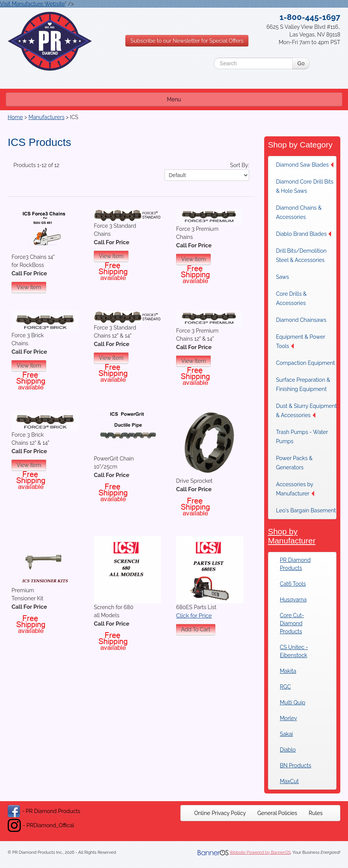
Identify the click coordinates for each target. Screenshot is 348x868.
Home (15, 117)
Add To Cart (196, 629)
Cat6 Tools (293, 584)
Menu (174, 99)
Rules (316, 813)
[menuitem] (307, 165)
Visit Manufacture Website (32, 4)
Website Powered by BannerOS (260, 852)
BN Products (296, 765)
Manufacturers (47, 117)
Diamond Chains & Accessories (299, 212)
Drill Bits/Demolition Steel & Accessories (301, 255)
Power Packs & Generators (294, 463)
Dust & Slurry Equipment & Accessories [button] (306, 411)
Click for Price (194, 615)
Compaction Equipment (306, 363)
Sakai (286, 734)
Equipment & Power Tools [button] (301, 341)
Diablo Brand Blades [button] (304, 234)
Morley (289, 718)
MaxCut (289, 781)
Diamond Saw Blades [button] (305, 165)
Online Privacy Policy (220, 813)
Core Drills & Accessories (291, 298)
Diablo (288, 750)
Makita (288, 671)
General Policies (277, 813)
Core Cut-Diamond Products (292, 623)
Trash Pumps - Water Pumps (302, 437)
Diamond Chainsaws (301, 320)
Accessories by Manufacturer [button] (295, 489)
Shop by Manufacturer (292, 536)
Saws (283, 277)
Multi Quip (293, 702)
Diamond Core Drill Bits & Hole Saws (305, 186)
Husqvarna (293, 600)
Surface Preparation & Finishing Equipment (303, 384)
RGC (286, 687)
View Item (29, 287)
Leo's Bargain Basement (306, 510)
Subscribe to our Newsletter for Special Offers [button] (187, 41)
